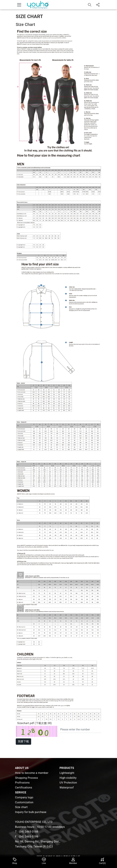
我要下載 (23, 741)
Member (73, 861)
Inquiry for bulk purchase (31, 812)
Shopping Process (27, 778)
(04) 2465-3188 (29, 832)
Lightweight (67, 773)
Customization (24, 802)
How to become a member (32, 773)
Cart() (102, 861)
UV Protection (68, 783)
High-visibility (68, 778)
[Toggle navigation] (19, 5)
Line (44, 861)
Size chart (21, 807)
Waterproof (67, 788)
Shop (15, 861)
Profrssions (22, 783)
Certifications (24, 788)
